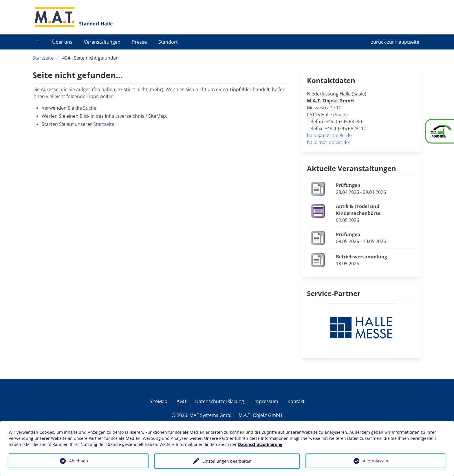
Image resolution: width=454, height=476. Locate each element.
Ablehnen (79, 461)
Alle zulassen (376, 461)
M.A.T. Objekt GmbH (260, 415)
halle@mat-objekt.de (329, 135)
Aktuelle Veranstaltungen (352, 168)
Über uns (62, 42)
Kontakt (296, 401)
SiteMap (159, 401)
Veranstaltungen (102, 42)
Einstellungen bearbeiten (227, 461)
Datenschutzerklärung (220, 401)
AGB (181, 401)
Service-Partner (334, 293)
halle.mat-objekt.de (328, 142)
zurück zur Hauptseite (395, 42)
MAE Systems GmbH (212, 415)
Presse (139, 42)
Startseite (43, 58)
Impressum (266, 401)
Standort (168, 42)
